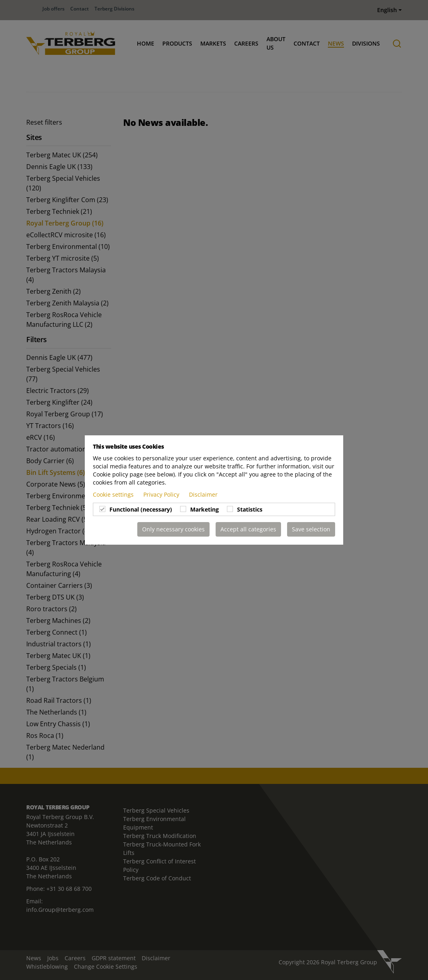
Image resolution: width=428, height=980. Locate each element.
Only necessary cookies (173, 529)
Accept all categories (248, 529)
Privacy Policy (162, 494)
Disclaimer (203, 494)
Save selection (311, 529)
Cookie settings (114, 494)
